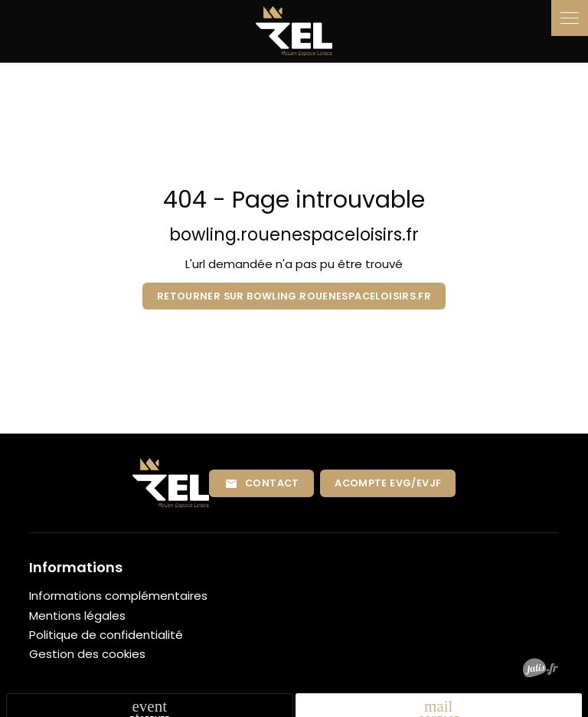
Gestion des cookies (87, 654)
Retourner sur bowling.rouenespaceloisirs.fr (294, 296)
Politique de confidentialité (106, 635)
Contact (261, 483)
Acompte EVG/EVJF (388, 483)
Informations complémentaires (118, 596)
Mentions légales (77, 616)
